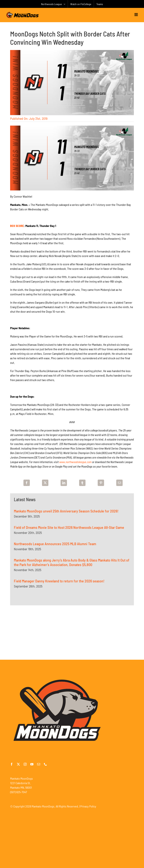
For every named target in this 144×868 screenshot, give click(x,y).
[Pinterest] (101, 483)
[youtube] (32, 764)
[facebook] (12, 764)
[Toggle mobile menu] (136, 15)
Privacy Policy (88, 806)
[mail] (39, 764)
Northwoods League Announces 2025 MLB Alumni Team (55, 546)
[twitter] (18, 764)
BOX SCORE (17, 226)
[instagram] (25, 764)
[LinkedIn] (64, 483)
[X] (45, 483)
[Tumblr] (82, 483)
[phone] (45, 764)
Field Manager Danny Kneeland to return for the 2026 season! (59, 583)
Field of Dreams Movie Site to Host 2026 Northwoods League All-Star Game (69, 529)
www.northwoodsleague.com (75, 462)
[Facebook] (27, 483)
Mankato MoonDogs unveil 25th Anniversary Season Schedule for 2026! (66, 513)
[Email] (119, 483)
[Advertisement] (72, 632)
